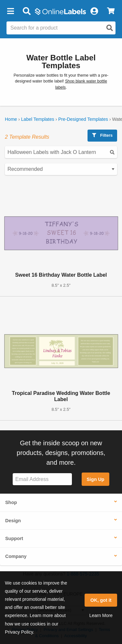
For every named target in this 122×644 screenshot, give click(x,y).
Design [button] (13, 521)
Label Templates (38, 119)
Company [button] (16, 556)
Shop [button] (11, 502)
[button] (10, 11)
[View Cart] (111, 11)
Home (11, 119)
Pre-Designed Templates (83, 119)
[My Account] (94, 11)
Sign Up (95, 479)
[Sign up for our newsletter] (42, 479)
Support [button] (14, 538)
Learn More (101, 615)
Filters (102, 135)
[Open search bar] (27, 11)
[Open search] (110, 28)
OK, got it (101, 600)
